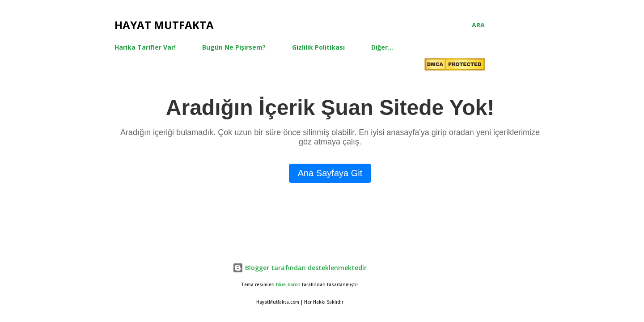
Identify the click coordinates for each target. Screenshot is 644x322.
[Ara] (478, 25)
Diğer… (382, 47)
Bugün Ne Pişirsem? (234, 47)
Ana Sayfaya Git (330, 173)
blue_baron (288, 285)
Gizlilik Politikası (318, 47)
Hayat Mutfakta (164, 25)
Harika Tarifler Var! (145, 47)
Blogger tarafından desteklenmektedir (300, 268)
